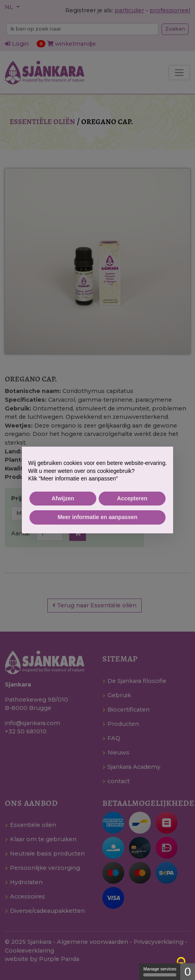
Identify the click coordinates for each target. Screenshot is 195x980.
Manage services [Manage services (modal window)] (160, 971)
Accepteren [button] (132, 498)
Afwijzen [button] (63, 498)
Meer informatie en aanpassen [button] (98, 517)
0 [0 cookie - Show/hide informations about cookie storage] (188, 971)
